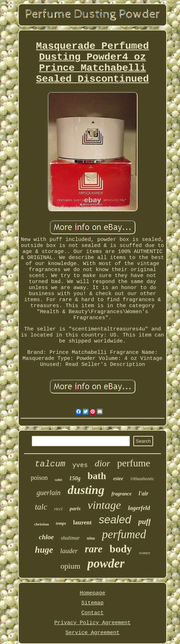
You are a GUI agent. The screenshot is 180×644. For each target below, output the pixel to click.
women (144, 553)
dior (102, 463)
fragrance (121, 494)
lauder (69, 551)
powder (106, 563)
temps (61, 523)
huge (44, 550)
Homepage (92, 593)
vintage (104, 505)
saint (59, 480)
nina (91, 538)
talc (41, 507)
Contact (92, 613)
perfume (133, 463)
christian (42, 524)
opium (70, 566)
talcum (50, 464)
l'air (144, 493)
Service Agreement (92, 633)
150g (75, 478)
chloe (46, 537)
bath (97, 476)
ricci (58, 509)
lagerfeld (139, 508)
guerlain (48, 493)
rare (94, 549)
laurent (83, 522)
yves (80, 465)
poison (39, 478)
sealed (115, 520)
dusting (86, 490)
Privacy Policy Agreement (92, 623)
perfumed (124, 534)
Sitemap (92, 603)
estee (118, 479)
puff (145, 522)
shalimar (70, 538)
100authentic (142, 479)
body (121, 549)
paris (75, 508)
